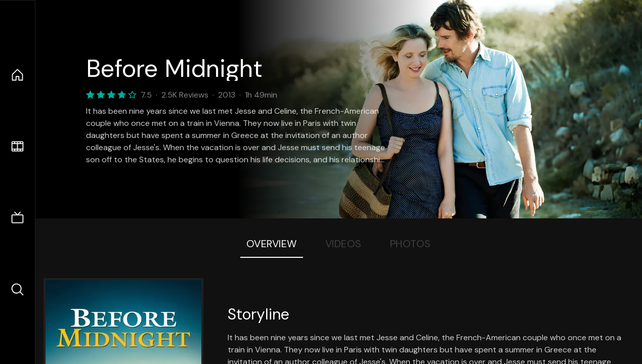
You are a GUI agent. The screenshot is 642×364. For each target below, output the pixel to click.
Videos (344, 244)
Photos (411, 244)
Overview (272, 244)
